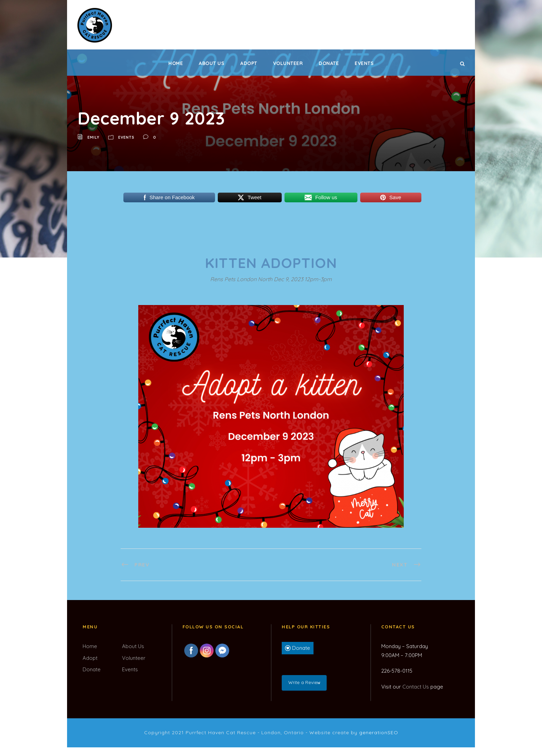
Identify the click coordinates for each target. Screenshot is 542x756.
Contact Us (416, 687)
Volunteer (288, 63)
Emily (94, 137)
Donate (329, 63)
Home (176, 63)
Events (364, 63)
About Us (212, 63)
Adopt (249, 63)
